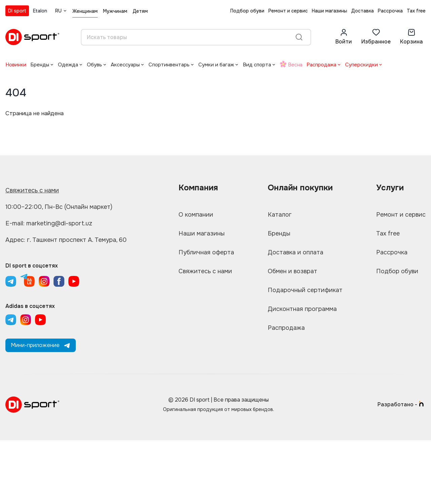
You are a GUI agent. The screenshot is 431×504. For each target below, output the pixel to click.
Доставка (362, 11)
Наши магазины (329, 11)
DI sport (17, 11)
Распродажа (321, 65)
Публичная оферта (206, 252)
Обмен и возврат (292, 271)
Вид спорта (257, 65)
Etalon (40, 11)
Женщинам (85, 11)
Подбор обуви (247, 11)
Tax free (416, 11)
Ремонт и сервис (288, 11)
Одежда (68, 65)
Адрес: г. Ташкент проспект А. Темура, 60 (66, 240)
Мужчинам (115, 11)
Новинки (16, 65)
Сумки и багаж (216, 65)
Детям (140, 11)
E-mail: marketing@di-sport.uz (49, 223)
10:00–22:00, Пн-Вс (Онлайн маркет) (59, 207)
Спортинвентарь (169, 65)
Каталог (280, 215)
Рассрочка (390, 11)
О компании (196, 215)
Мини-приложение (41, 345)
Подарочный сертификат (305, 290)
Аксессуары (125, 65)
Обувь (94, 65)
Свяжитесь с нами (32, 190)
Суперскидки (361, 65)
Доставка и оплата (295, 252)
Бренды (40, 65)
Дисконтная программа (302, 309)
